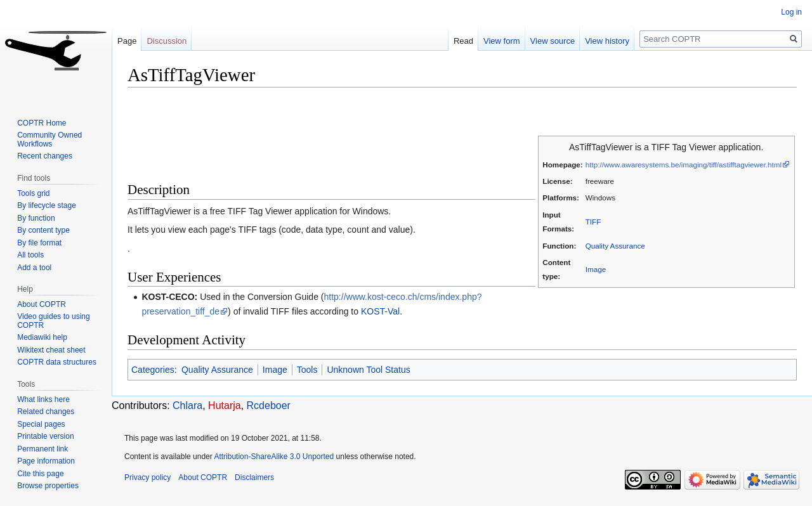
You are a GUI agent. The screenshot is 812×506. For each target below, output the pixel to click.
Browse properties (48, 486)
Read (463, 41)
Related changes (46, 412)
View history (607, 41)
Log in (791, 12)
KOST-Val (380, 311)
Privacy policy (147, 477)
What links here (43, 399)
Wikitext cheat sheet (51, 350)
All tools (30, 255)
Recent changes (45, 156)
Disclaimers (254, 477)
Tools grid (33, 193)
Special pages (41, 424)
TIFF (593, 222)
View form (502, 41)
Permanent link (43, 449)
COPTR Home (42, 123)
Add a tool (34, 268)
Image (596, 269)
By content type (43, 230)
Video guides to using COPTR (54, 321)
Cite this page (40, 474)
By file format (39, 243)
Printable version (45, 436)
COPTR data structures (57, 362)
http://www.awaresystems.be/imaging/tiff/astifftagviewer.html (684, 165)
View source (553, 41)
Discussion (167, 41)
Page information (46, 461)
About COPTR (42, 304)
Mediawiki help (42, 337)
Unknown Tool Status (368, 370)
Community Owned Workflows (49, 139)
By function (36, 218)
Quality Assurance (615, 246)
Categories (153, 370)
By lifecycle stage (47, 205)
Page (127, 41)
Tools (307, 370)
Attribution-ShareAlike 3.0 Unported (274, 457)
